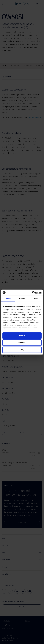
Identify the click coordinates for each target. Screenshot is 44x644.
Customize (22, 343)
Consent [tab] (8, 298)
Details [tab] (22, 298)
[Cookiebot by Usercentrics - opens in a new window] (32, 293)
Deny (22, 350)
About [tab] (36, 298)
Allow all (22, 335)
